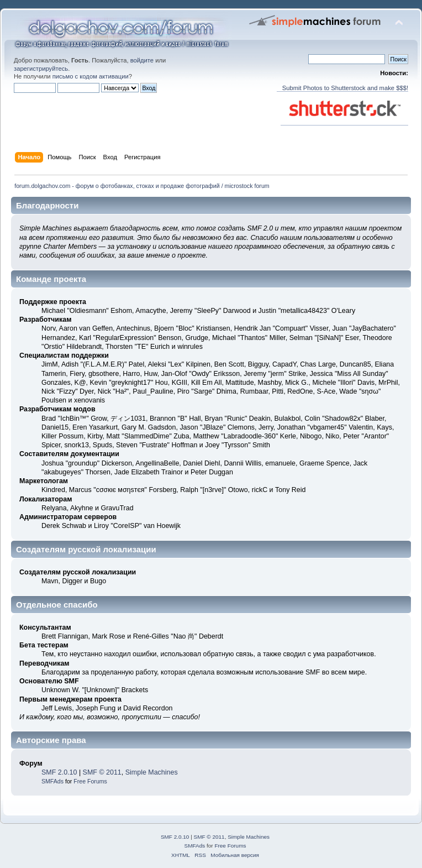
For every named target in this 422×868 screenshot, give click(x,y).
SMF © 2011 (102, 772)
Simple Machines (152, 772)
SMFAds (52, 781)
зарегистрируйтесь (41, 69)
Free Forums (90, 781)
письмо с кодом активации (91, 76)
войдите (142, 60)
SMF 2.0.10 (59, 772)
